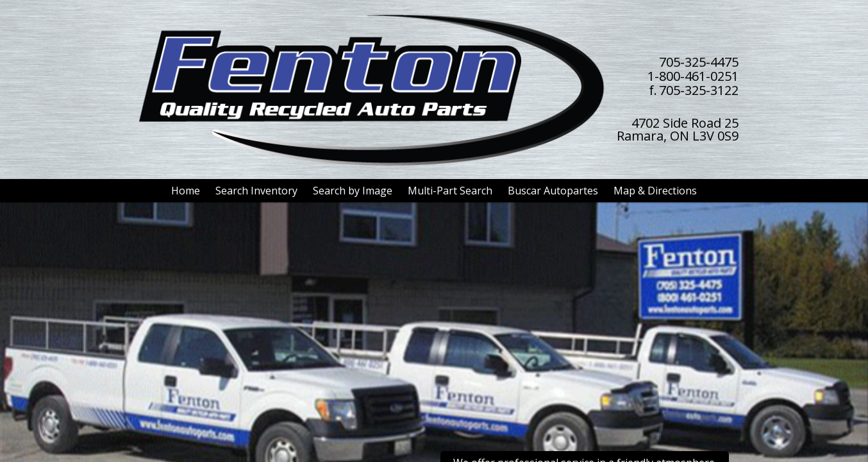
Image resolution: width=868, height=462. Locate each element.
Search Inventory (256, 191)
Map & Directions (655, 191)
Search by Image (353, 191)
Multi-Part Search (450, 191)
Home (186, 191)
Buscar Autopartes (553, 191)
